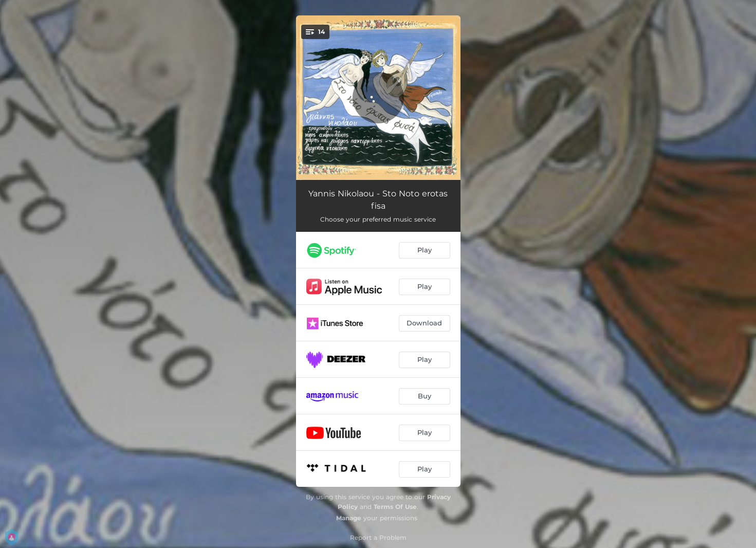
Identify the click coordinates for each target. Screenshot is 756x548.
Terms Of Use (395, 507)
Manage (349, 518)
